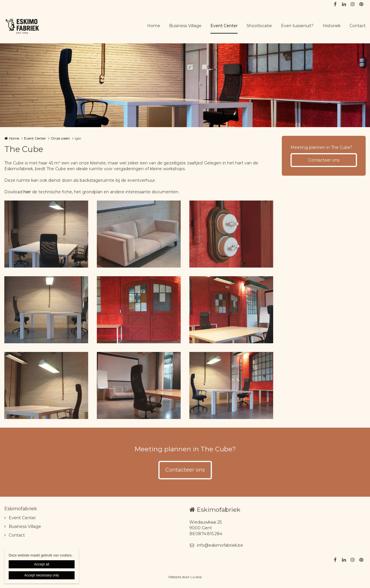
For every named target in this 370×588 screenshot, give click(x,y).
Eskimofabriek (21, 509)
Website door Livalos (185, 577)
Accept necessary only (42, 575)
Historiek (332, 26)
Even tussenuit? (297, 26)
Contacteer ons (324, 160)
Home (154, 26)
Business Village (185, 26)
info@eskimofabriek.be (216, 545)
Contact (358, 26)
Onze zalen (60, 138)
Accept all (42, 564)
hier (27, 192)
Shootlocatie (259, 26)
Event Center (224, 26)
